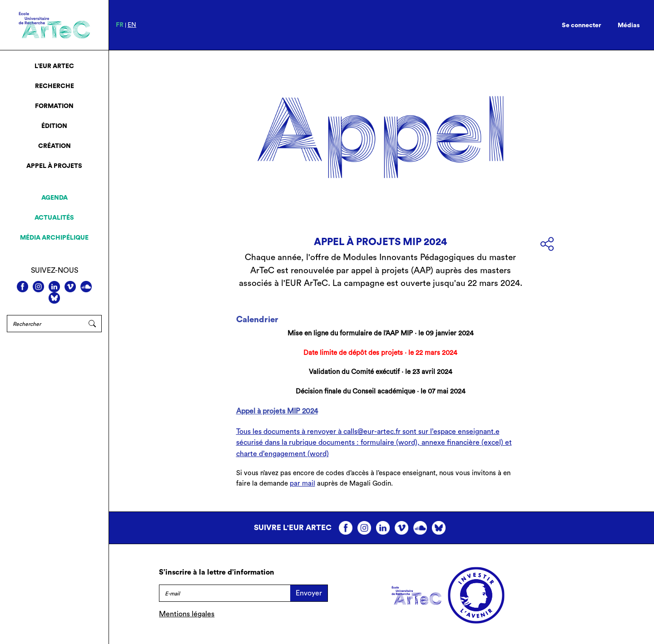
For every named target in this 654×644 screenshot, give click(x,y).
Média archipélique (54, 238)
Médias (629, 25)
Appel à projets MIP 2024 (277, 411)
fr (120, 25)
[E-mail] (225, 593)
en (132, 25)
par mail (302, 484)
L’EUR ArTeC (54, 66)
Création (54, 146)
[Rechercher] (45, 324)
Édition (54, 126)
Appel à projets (54, 166)
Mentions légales (187, 614)
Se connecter (582, 25)
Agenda (54, 198)
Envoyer (309, 593)
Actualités (54, 218)
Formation (54, 106)
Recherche (54, 86)
